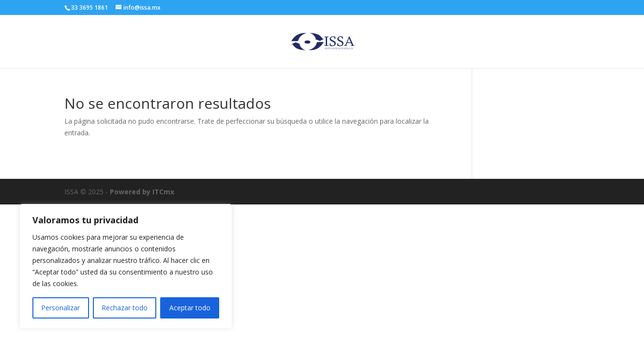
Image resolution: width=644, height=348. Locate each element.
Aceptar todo (190, 308)
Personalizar (60, 308)
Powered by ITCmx (142, 192)
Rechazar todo (125, 308)
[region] (126, 266)
